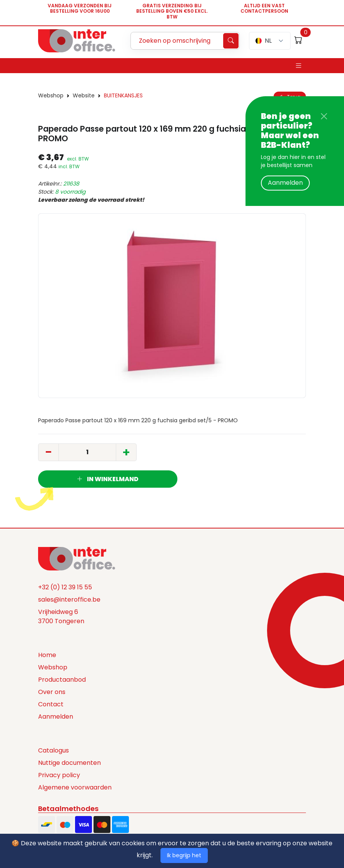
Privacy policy (59, 775)
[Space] (77, 558)
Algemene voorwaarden (75, 787)
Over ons (52, 692)
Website (84, 95)
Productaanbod (62, 680)
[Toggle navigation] (299, 66)
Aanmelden (285, 183)
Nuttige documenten (69, 763)
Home (47, 655)
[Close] (324, 116)
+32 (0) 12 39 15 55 (65, 587)
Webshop (51, 95)
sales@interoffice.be (69, 600)
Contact (51, 704)
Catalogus (53, 750)
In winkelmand (108, 479)
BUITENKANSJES (123, 95)
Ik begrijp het (184, 855)
